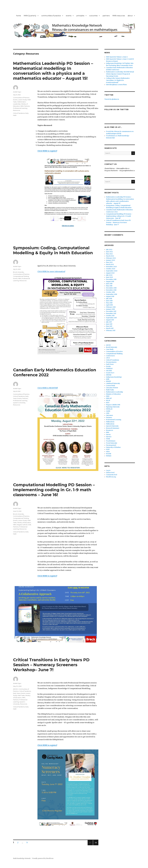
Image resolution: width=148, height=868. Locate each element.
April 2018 (109, 305)
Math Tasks (21, 695)
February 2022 (111, 258)
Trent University (112, 443)
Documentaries (111, 362)
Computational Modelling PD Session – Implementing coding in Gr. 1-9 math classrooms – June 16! (54, 490)
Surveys (109, 437)
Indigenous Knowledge (114, 377)
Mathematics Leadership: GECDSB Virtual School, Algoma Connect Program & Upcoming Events (120, 74)
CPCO (108, 358)
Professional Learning (20, 108)
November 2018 (111, 290)
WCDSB (109, 454)
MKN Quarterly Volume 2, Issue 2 (117, 57)
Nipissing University (113, 407)
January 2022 (111, 260)
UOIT (108, 449)
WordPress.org (111, 477)
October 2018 (110, 292)
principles (80, 16)
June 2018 (109, 301)
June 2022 (109, 252)
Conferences (110, 356)
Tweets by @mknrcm (112, 99)
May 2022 (109, 254)
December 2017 (111, 311)
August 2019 (110, 282)
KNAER (108, 381)
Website (109, 456)
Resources (17, 110)
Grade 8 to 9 (110, 373)
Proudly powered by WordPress (43, 858)
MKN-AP (109, 398)
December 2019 (111, 279)
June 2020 (109, 277)
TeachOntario (111, 441)
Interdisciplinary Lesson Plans (116, 85)
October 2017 (110, 316)
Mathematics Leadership (115, 392)
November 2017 (111, 313)
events (69, 16)
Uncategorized (111, 445)
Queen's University (19, 403)
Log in (108, 470)
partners (106, 16)
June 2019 (109, 284)
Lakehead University (113, 383)
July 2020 (109, 275)
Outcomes (109, 415)
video (108, 452)
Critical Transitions (19, 113)
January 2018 (110, 309)
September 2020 (112, 271)
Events (15, 100)
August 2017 (110, 320)
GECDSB (109, 371)
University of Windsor (113, 447)
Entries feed (110, 473)
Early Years (17, 693)
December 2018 (111, 288)
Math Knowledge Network (22, 858)
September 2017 (111, 318)
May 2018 (109, 303)
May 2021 (109, 262)
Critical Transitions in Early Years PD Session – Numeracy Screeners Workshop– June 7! (51, 665)
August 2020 (110, 273)
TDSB (108, 439)
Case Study (110, 349)
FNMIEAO (109, 369)
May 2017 (109, 326)
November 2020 (111, 267)
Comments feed (112, 475)
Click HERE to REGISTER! (48, 388)
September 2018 (112, 294)
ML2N (108, 400)
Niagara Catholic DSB (24, 525)
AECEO (15, 689)
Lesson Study (22, 100)
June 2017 (109, 324)
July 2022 (109, 250)
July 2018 (109, 299)
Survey (108, 435)
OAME (108, 411)
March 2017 (110, 328)
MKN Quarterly (30, 16)
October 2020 (111, 269)
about (130, 16)
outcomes (93, 16)
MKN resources (119, 16)
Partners (27, 106)
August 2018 (110, 296)
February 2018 (111, 307)
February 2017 (111, 331)
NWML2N (109, 409)
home (19, 16)
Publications (110, 422)
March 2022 (110, 256)
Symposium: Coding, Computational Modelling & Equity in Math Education (53, 250)
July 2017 (109, 322)
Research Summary (113, 428)
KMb (108, 379)
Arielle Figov (17, 92)
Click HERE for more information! (51, 271)
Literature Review (112, 388)
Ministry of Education (24, 523)
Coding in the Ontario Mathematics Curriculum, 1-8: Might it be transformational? (118, 80)
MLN (108, 403)
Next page (96, 845)
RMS (108, 432)
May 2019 (109, 286)
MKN (22, 106)
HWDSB (109, 375)
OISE (108, 413)
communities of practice (51, 16)
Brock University (18, 272)
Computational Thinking (21, 276)
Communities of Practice (21, 98)
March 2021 (110, 265)
